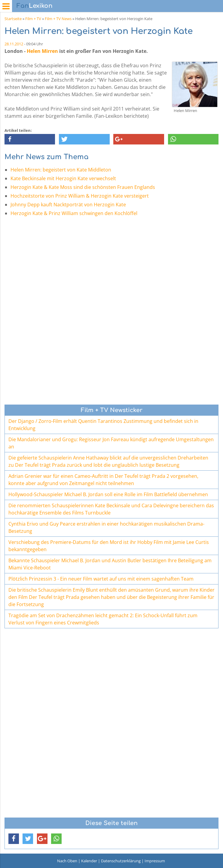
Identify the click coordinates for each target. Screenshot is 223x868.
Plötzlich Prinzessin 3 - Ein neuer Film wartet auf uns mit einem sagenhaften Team (101, 579)
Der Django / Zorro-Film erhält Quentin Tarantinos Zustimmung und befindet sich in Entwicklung (103, 425)
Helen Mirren (42, 51)
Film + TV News (58, 19)
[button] (30, 139)
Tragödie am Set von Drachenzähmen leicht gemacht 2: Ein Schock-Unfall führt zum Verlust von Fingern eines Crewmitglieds (103, 619)
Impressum (155, 861)
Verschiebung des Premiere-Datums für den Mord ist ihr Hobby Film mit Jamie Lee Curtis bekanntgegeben (109, 546)
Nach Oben (67, 861)
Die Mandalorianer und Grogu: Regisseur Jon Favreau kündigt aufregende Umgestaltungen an (111, 443)
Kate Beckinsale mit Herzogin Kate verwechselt (63, 178)
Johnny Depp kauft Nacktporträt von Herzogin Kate (68, 205)
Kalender (89, 861)
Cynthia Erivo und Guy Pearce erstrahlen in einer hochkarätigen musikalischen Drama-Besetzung (106, 527)
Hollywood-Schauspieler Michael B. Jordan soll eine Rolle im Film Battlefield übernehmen (108, 494)
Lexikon (35, 6)
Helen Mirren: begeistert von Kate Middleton (61, 170)
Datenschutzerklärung (121, 861)
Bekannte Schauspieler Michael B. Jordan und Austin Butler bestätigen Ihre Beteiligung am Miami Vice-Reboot (110, 564)
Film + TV (33, 19)
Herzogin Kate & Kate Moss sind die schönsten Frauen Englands (83, 187)
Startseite (13, 19)
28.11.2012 (14, 44)
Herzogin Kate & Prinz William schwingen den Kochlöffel (74, 213)
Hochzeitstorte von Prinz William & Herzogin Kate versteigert (80, 196)
